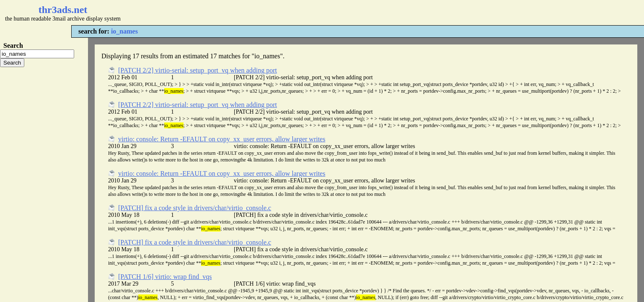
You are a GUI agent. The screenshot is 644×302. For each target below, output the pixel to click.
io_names (124, 31)
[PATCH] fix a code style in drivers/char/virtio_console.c (195, 208)
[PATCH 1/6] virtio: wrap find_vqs (165, 277)
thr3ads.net (63, 10)
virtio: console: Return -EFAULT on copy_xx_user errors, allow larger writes (222, 139)
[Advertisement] (250, 13)
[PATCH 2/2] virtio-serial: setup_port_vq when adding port (198, 70)
